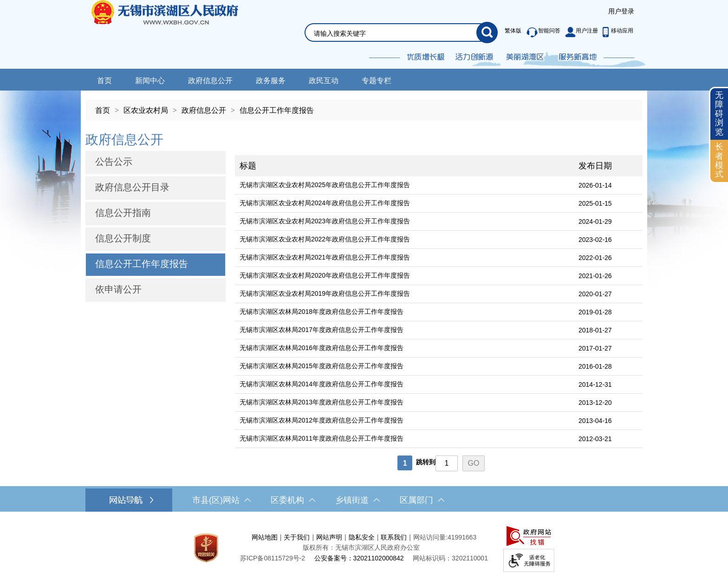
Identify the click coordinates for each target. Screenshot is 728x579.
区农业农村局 (146, 110)
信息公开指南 (123, 213)
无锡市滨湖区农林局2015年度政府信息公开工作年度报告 (322, 366)
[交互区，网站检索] (390, 22)
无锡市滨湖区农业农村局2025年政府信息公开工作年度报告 (325, 185)
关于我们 (297, 537)
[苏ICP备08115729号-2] (273, 558)
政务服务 (271, 81)
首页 (104, 81)
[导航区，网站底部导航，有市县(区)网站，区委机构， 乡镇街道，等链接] (364, 500)
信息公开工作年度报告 (277, 110)
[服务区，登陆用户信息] (621, 12)
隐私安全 (362, 537)
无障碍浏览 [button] (719, 114)
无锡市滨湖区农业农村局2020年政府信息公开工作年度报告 (325, 275)
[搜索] (487, 33)
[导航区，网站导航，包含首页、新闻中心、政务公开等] (364, 80)
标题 (248, 166)
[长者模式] (719, 161)
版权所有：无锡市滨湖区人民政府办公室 (361, 547)
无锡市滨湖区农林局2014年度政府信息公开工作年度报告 (322, 384)
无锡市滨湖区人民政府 (178, 34)
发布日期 (595, 166)
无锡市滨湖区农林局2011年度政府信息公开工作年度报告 (322, 438)
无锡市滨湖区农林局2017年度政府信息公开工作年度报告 (322, 330)
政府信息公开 (210, 81)
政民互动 (324, 81)
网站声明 (329, 537)
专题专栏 (377, 81)
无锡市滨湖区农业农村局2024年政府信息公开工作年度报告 (325, 203)
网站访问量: (430, 537)
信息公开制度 (123, 238)
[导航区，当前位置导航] (364, 106)
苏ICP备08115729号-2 (273, 558)
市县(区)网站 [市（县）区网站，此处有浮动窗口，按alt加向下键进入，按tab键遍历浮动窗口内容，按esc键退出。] (221, 500)
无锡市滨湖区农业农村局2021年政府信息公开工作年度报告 (325, 257)
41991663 (462, 537)
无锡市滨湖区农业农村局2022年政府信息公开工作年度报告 (325, 239)
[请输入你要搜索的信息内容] (395, 33)
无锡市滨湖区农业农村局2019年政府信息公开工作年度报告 (325, 293)
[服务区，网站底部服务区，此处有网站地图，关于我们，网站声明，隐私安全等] (364, 548)
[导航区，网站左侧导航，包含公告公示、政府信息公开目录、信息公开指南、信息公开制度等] (156, 216)
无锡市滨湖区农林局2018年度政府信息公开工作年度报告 (322, 312)
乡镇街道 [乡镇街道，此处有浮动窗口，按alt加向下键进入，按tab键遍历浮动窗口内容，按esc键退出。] (357, 500)
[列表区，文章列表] (439, 300)
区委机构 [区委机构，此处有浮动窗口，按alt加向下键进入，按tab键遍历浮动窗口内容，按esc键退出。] (293, 500)
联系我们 (394, 537)
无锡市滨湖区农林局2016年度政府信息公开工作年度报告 (322, 348)
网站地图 (265, 537)
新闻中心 (150, 81)
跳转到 (426, 462)
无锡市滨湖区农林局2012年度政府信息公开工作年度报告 (322, 420)
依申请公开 (118, 289)
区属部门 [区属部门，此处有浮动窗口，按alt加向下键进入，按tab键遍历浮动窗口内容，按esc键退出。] (422, 500)
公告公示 (114, 162)
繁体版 (513, 31)
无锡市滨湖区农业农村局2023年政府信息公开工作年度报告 (325, 221)
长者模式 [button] (719, 160)
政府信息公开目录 (132, 187)
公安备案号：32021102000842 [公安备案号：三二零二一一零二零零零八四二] (359, 558)
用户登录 (621, 11)
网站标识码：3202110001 (450, 558)
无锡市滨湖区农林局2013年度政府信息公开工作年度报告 (322, 402)
